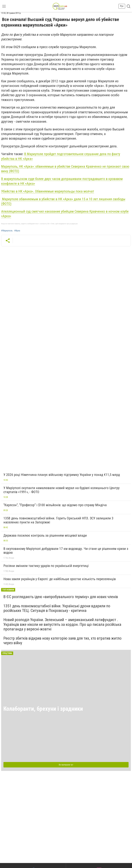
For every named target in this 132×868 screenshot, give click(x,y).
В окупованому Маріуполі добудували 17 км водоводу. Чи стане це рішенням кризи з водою (66, 551)
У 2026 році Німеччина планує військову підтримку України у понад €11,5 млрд (62, 475)
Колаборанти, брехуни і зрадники (43, 709)
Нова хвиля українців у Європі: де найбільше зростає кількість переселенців (60, 579)
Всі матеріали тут (66, 765)
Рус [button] (122, 6)
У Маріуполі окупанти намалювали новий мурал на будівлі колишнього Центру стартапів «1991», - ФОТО (61, 490)
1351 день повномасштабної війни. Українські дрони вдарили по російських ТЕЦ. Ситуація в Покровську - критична (57, 608)
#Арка (17, 231)
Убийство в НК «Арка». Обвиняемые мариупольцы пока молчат (48, 191)
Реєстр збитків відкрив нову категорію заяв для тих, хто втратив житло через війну (62, 641)
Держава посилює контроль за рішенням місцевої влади (45, 535)
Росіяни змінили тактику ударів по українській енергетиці (46, 566)
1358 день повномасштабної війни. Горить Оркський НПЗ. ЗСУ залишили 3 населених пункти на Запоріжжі (58, 520)
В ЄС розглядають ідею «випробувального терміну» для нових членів (61, 597)
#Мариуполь (7, 231)
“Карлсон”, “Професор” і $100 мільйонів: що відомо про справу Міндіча (55, 505)
